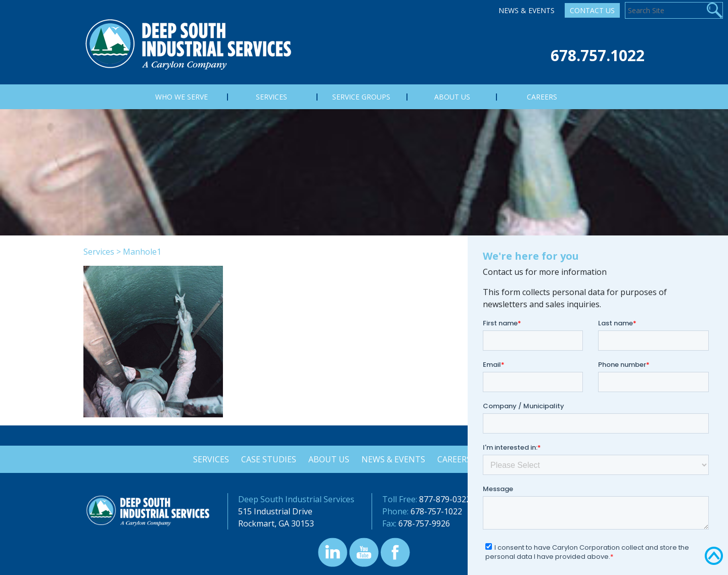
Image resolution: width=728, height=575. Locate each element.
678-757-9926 (424, 523)
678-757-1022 (436, 511)
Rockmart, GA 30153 (276, 523)
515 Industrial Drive (275, 511)
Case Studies (267, 459)
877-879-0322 (445, 499)
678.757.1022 (598, 55)
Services (99, 252)
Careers (456, 459)
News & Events (527, 10)
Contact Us (592, 10)
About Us (328, 459)
